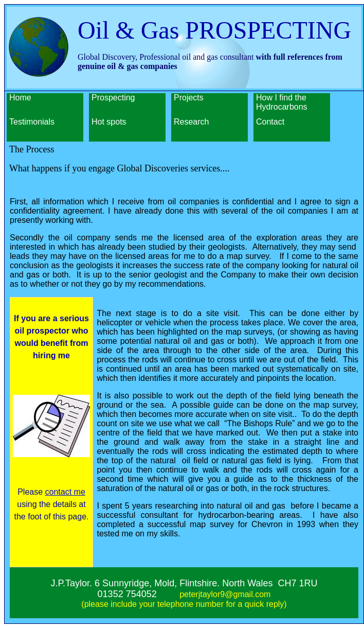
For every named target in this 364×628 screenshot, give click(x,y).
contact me (65, 492)
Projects (189, 98)
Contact (270, 122)
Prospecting (113, 98)
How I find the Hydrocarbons (282, 102)
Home (20, 98)
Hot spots (109, 122)
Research (191, 122)
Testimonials (32, 122)
